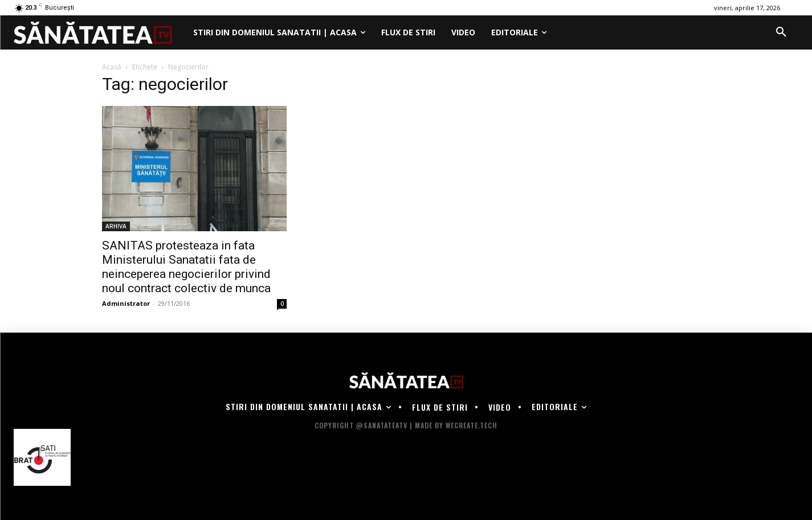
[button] (781, 32)
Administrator (126, 303)
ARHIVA (116, 226)
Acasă (112, 67)
